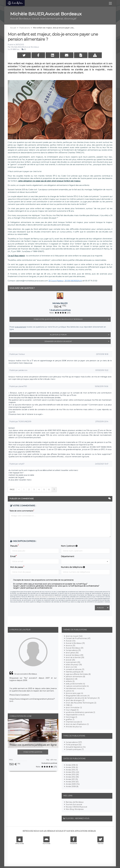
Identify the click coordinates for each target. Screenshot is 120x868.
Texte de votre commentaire (21, 511)
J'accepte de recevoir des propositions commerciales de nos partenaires (43, 580)
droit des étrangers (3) (75, 700)
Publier (103, 608)
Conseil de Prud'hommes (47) (78, 638)
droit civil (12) (71, 667)
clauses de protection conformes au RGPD (48, 597)
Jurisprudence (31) (73, 650)
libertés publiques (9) (75, 672)
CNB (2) (69, 705)
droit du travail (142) (74, 636)
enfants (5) (70, 681)
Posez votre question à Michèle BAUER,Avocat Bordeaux (72, 319)
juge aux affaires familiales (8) (78, 674)
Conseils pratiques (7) (75, 749)
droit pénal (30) (72, 653)
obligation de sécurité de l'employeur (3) (83, 698)
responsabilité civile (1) (75, 715)
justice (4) (70, 691)
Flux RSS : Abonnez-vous (77, 818)
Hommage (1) (71, 717)
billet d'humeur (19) (74, 665)
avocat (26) (70, 660)
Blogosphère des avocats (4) (78, 696)
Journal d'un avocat (74, 804)
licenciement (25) (73, 662)
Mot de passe (17, 567)
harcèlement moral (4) (75, 688)
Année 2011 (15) (72, 779)
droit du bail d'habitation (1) (77, 724)
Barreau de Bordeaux (75, 802)
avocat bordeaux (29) (75, 655)
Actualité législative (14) (76, 747)
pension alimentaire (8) (75, 677)
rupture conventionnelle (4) (77, 686)
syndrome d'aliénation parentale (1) (80, 712)
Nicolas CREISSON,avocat (76, 807)
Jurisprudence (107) (74, 742)
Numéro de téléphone (73, 567)
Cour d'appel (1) (72, 710)
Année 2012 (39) (72, 777)
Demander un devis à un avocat (78, 341)
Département (68, 556)
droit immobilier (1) (74, 708)
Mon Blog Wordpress (75, 809)
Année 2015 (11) (72, 770)
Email (13, 556)
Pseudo (14, 546)
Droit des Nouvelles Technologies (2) (81, 703)
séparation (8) (72, 679)
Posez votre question (33, 752)
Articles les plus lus (74, 727)
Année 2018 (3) (72, 765)
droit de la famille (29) (75, 657)
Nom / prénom (69, 546)
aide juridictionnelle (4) (75, 684)
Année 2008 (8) (72, 786)
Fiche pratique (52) (74, 745)
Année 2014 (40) (72, 772)
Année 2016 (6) (72, 767)
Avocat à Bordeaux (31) (75, 643)
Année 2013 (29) (72, 775)
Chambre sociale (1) (74, 722)
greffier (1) (70, 719)
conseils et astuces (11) (75, 669)
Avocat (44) (71, 641)
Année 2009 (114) (73, 784)
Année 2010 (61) (72, 782)
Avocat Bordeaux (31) (75, 648)
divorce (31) (70, 646)
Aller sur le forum (80, 335)
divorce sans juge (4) (74, 693)
